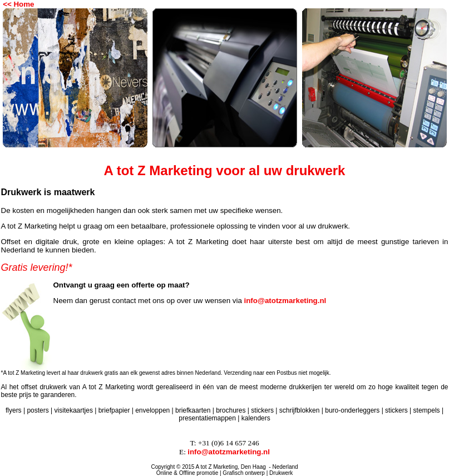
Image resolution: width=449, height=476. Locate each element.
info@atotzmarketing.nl (285, 301)
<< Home (18, 4)
